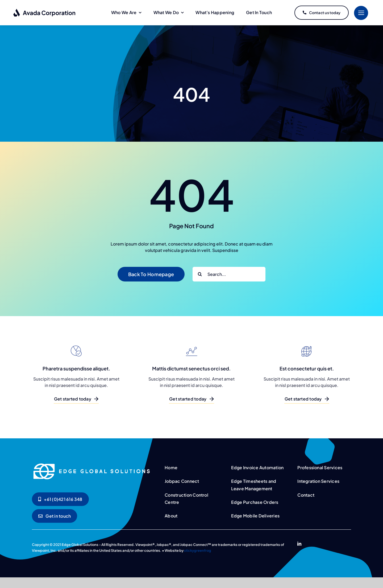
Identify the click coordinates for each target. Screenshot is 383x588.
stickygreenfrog (198, 550)
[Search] (200, 274)
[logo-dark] (45, 11)
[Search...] (229, 274)
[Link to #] (361, 13)
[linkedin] (299, 544)
